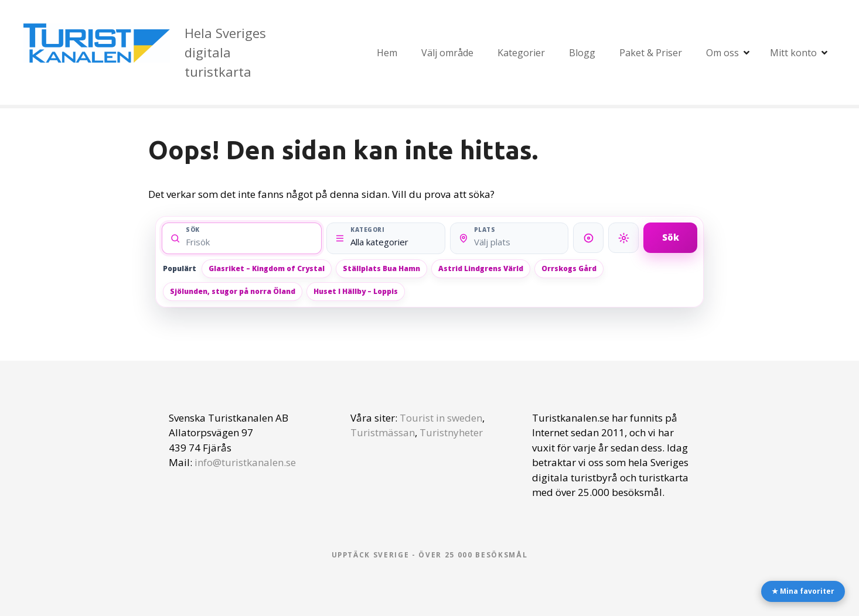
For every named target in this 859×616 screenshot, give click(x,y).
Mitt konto (793, 53)
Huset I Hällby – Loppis (356, 291)
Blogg (582, 53)
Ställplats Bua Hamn (381, 268)
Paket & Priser (651, 53)
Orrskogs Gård (569, 268)
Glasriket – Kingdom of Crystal (267, 268)
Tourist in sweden (441, 418)
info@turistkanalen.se (245, 462)
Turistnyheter (451, 432)
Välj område (447, 53)
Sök (671, 237)
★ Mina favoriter (803, 591)
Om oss (722, 53)
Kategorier (521, 53)
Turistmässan (383, 432)
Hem (387, 53)
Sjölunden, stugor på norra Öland (233, 291)
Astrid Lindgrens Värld (481, 268)
